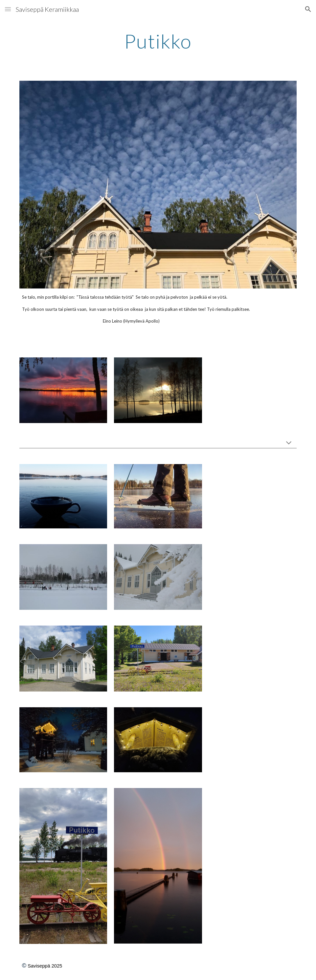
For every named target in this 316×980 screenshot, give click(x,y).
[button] (8, 9)
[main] (158, 41)
